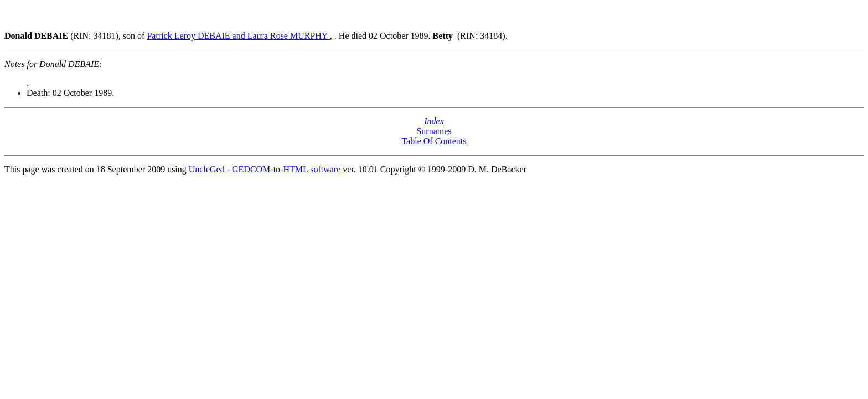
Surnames (434, 131)
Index (434, 121)
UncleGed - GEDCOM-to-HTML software (265, 169)
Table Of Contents (434, 141)
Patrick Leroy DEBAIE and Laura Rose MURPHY (238, 36)
